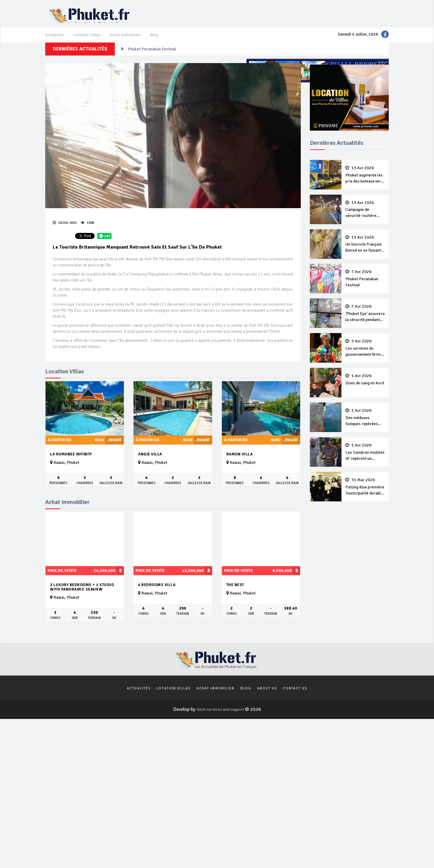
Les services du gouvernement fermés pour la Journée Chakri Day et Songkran (365, 353)
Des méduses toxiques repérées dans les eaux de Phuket (365, 420)
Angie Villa (150, 481)
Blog (163, 41)
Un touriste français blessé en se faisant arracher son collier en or (195, 61)
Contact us (295, 715)
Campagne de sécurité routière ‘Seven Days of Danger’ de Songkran (365, 221)
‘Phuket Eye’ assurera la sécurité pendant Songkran (365, 320)
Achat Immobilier (132, 41)
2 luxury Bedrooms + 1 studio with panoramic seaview (82, 614)
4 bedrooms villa (157, 612)
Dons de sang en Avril (365, 383)
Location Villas (90, 41)
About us (267, 715)
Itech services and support (221, 737)
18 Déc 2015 (66, 234)
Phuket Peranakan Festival (365, 287)
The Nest (235, 612)
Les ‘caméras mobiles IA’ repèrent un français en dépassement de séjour (365, 453)
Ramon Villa (240, 481)
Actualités (56, 41)
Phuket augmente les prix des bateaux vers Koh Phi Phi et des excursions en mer (365, 187)
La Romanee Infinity (71, 481)
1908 (89, 234)
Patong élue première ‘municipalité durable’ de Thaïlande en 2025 (365, 486)
